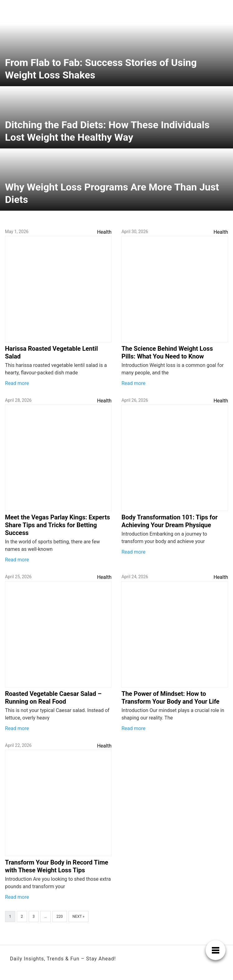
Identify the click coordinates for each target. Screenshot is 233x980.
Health (104, 232)
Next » (78, 917)
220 (59, 917)
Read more (17, 383)
